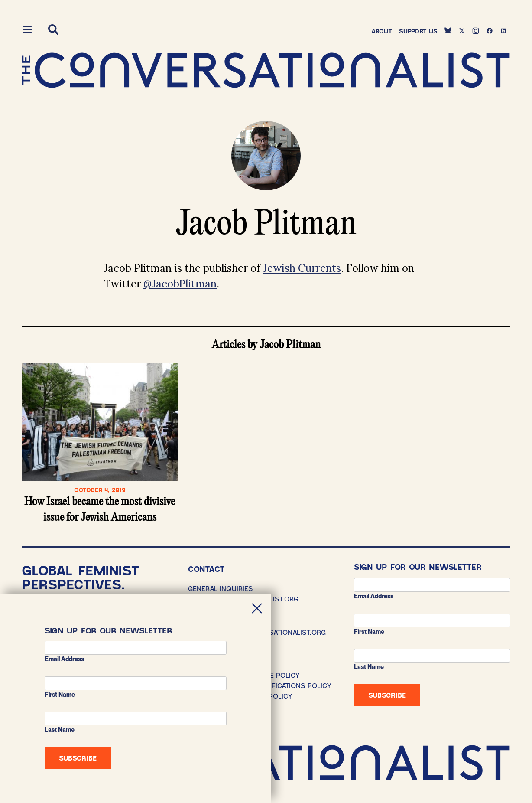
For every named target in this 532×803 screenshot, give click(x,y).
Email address (374, 596)
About (382, 31)
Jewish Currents (302, 268)
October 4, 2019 (100, 490)
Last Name (369, 667)
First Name (369, 632)
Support (418, 31)
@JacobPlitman (180, 284)
